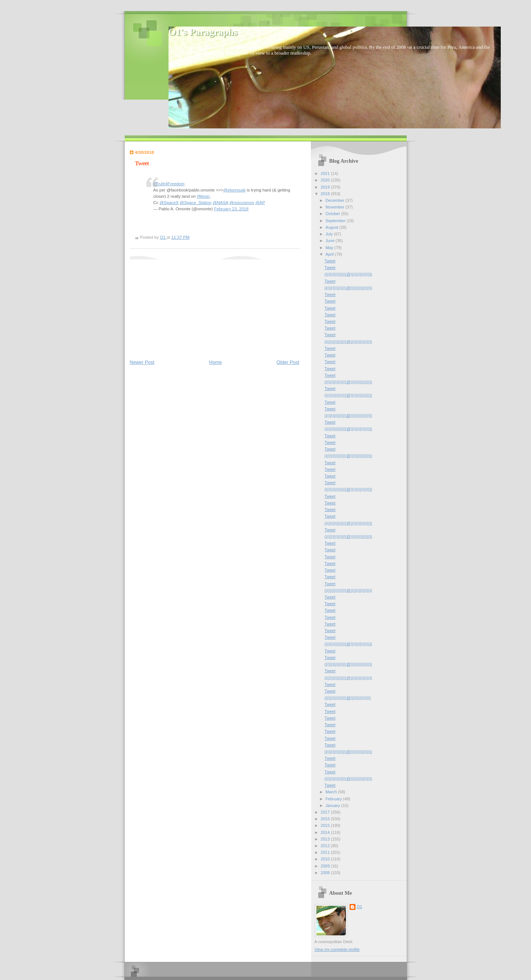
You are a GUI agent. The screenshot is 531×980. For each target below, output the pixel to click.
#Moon (203, 196)
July (330, 234)
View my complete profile (337, 949)
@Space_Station (196, 203)
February (334, 799)
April (330, 254)
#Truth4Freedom (169, 184)
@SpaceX (169, 203)
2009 (326, 866)
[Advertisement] (185, 306)
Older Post (288, 362)
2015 (326, 825)
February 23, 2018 (231, 209)
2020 (326, 180)
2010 (326, 859)
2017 (326, 812)
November (336, 207)
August (332, 227)
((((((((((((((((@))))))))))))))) (348, 698)
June (331, 241)
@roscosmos (242, 203)
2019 (326, 187)
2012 (326, 846)
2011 (326, 852)
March (332, 792)
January (333, 805)
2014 (326, 832)
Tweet (330, 261)
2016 (326, 819)
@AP (260, 203)
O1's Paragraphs (203, 32)
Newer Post (142, 362)
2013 (326, 839)
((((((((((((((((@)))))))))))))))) (348, 274)
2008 (326, 873)
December (336, 200)
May (330, 248)
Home (216, 362)
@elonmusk (234, 190)
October (333, 214)
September (336, 221)
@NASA (221, 203)
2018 (326, 194)
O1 (360, 907)
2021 (326, 173)
